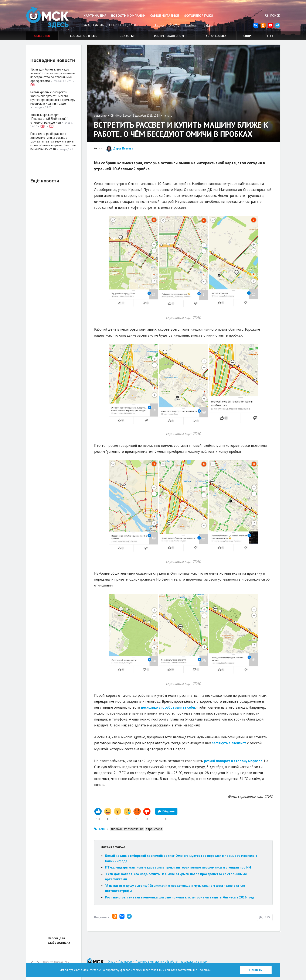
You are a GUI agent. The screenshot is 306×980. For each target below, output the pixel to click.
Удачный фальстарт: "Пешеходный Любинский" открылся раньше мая (49, 119)
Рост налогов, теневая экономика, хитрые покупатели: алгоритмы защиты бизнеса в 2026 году (180, 897)
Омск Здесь (47, 17)
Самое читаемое (165, 16)
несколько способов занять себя (168, 707)
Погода (159, 25)
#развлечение (134, 829)
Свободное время (84, 36)
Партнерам (125, 962)
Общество (42, 36)
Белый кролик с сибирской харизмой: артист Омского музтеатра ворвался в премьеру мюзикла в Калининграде (53, 98)
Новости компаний (128, 16)
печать (168, 116)
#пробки (116, 829)
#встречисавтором (169, 36)
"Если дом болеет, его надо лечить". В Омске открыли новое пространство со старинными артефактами (53, 75)
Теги (102, 829)
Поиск (273, 16)
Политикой (204, 970)
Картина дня (95, 16)
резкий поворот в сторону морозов (233, 761)
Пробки (191, 25)
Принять (256, 970)
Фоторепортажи (198, 16)
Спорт (248, 36)
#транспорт (154, 829)
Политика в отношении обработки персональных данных (172, 962)
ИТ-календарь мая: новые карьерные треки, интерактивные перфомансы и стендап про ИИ (178, 867)
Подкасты (126, 36)
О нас (111, 962)
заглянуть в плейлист (229, 743)
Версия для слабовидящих (59, 940)
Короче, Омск (216, 36)
